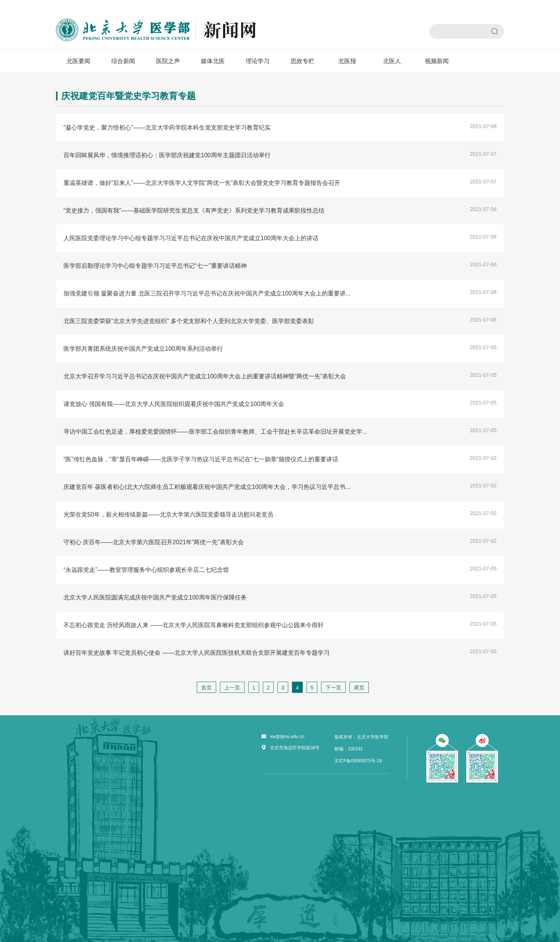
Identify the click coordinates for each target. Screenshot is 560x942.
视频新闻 (437, 61)
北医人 (392, 61)
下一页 (333, 688)
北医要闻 (78, 61)
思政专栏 (302, 61)
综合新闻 (123, 61)
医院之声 (168, 61)
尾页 (359, 688)
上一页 (232, 688)
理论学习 (258, 61)
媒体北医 (213, 61)
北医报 (347, 61)
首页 (206, 688)
